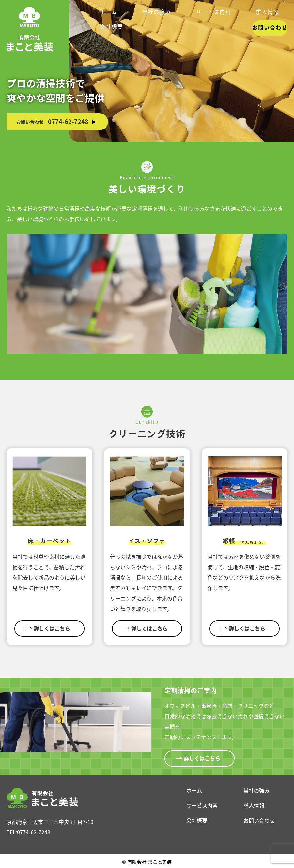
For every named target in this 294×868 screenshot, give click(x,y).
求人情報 (254, 805)
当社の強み (256, 790)
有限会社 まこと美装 (147, 861)
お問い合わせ (267, 13)
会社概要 (197, 820)
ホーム (194, 790)
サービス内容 (202, 805)
